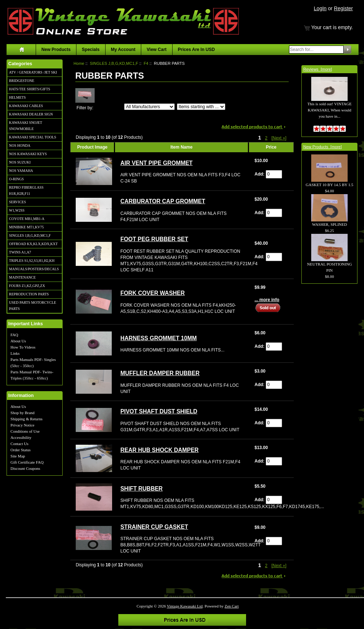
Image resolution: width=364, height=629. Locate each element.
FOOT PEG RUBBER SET (154, 239)
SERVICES (17, 202)
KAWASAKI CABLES (26, 106)
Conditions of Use (25, 431)
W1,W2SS (17, 210)
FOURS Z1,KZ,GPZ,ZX (27, 286)
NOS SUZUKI (20, 162)
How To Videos (23, 347)
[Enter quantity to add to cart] (274, 174)
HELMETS (17, 97)
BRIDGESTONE (22, 81)
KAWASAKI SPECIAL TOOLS (33, 137)
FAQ (14, 335)
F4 (146, 63)
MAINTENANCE (22, 277)
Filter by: (85, 108)
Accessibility (21, 437)
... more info (267, 300)
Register (343, 8)
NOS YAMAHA (21, 171)
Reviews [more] (318, 69)
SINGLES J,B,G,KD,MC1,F (30, 235)
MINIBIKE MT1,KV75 (27, 227)
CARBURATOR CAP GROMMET (163, 201)
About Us (18, 341)
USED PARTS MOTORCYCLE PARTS (33, 306)
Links (15, 353)
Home (79, 63)
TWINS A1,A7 (20, 252)
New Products (56, 50)
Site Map (18, 456)
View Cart (157, 50)
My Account (123, 50)
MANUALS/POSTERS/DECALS (34, 269)
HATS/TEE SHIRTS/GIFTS (30, 89)
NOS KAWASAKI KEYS (28, 154)
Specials (91, 50)
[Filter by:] (149, 107)
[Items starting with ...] (201, 107)
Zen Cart (232, 606)
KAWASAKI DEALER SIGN (31, 114)
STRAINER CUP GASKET (154, 527)
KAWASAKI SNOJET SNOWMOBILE (26, 126)
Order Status (21, 450)
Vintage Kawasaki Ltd (185, 606)
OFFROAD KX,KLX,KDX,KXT (33, 244)
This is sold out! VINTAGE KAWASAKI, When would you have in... (329, 102)
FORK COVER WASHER (153, 293)
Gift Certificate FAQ (27, 462)
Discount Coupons (25, 468)
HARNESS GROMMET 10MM (159, 338)
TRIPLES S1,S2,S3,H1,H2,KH (32, 261)
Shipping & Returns (27, 419)
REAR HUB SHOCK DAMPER (160, 450)
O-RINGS (17, 179)
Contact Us (19, 444)
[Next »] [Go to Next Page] (279, 138)
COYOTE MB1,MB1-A (27, 219)
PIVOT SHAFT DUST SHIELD (159, 411)
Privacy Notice (23, 425)
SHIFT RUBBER (142, 489)
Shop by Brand (23, 413)
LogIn (320, 8)
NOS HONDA (20, 146)
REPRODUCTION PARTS (29, 294)
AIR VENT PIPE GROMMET (157, 163)
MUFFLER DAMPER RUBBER (160, 373)
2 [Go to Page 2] (266, 138)
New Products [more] (323, 147)
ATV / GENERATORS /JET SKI (33, 72)
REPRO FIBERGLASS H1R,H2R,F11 (26, 190)
